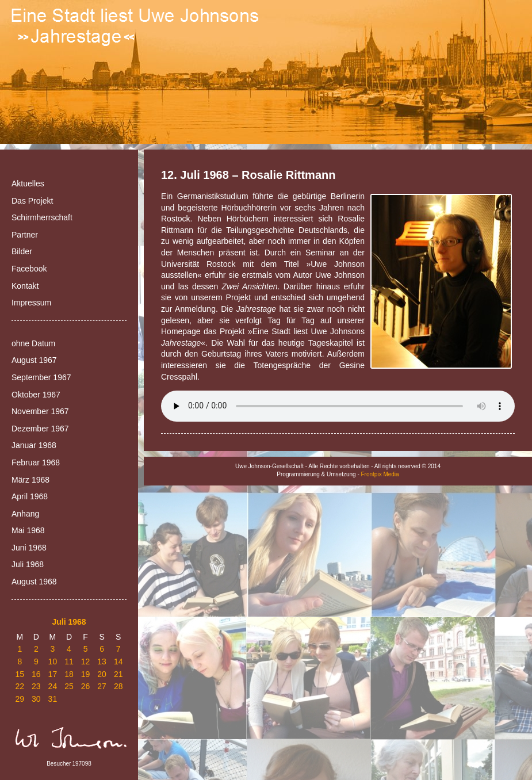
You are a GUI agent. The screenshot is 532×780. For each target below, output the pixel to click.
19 (86, 674)
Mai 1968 (28, 530)
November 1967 (40, 411)
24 (53, 686)
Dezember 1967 (40, 429)
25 (69, 686)
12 (86, 662)
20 (102, 674)
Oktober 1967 (36, 395)
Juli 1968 (28, 564)
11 (69, 662)
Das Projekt (32, 201)
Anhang (25, 514)
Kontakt (25, 286)
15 (20, 674)
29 (20, 699)
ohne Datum (33, 343)
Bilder (22, 251)
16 (36, 674)
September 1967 (41, 377)
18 (69, 674)
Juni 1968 (29, 548)
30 (36, 699)
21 (118, 674)
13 (102, 662)
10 (53, 662)
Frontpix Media (380, 474)
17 (53, 674)
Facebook (29, 269)
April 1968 (30, 496)
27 (102, 686)
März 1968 (30, 480)
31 (53, 699)
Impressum (31, 303)
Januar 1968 (34, 445)
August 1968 (34, 582)
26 (86, 686)
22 (20, 686)
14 (118, 662)
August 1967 (34, 360)
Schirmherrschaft (42, 217)
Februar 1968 (36, 462)
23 (36, 686)
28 (118, 686)
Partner (25, 235)
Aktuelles (28, 183)
